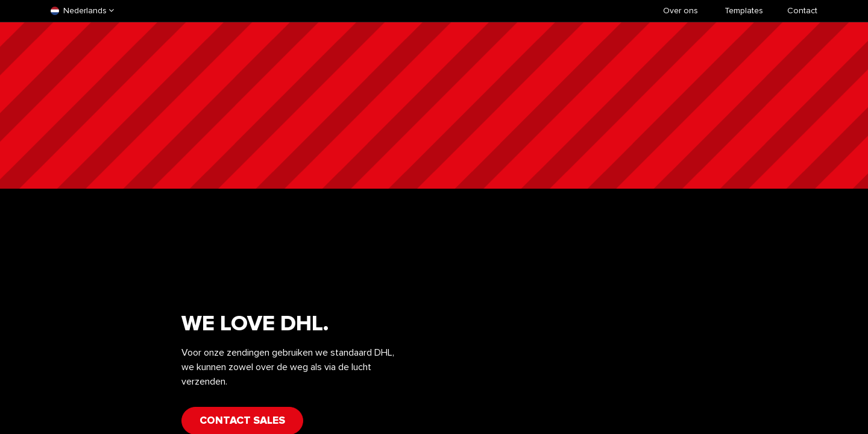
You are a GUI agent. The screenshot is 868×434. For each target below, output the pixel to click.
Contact (802, 11)
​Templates (744, 11)
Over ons (681, 11)
